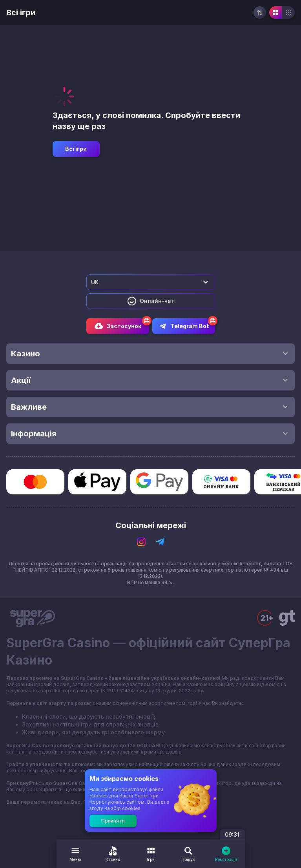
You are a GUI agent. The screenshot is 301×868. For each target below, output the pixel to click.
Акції (150, 380)
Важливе (150, 407)
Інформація (150, 434)
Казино (150, 354)
